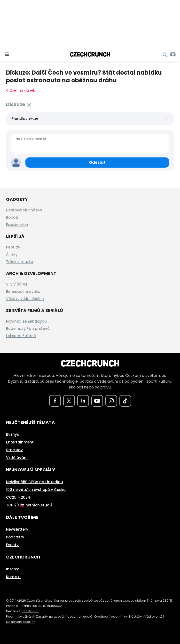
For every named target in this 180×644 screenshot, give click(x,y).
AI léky (12, 254)
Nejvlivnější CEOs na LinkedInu (35, 482)
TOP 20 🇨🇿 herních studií (29, 505)
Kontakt (14, 577)
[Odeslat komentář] (97, 163)
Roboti (12, 217)
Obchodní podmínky (111, 617)
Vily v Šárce (17, 284)
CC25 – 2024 (18, 497)
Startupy (14, 450)
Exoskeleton (17, 225)
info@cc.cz (30, 611)
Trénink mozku (20, 262)
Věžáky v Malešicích (25, 299)
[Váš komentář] (90, 144)
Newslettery (17, 529)
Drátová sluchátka (24, 210)
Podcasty (15, 537)
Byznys (13, 434)
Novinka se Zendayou (26, 321)
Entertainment (20, 442)
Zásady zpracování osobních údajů (64, 617)
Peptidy (13, 247)
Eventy (12, 545)
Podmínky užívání (20, 617)
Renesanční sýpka (23, 291)
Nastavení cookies (21, 622)
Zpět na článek (20, 90)
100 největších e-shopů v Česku (36, 490)
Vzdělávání (17, 458)
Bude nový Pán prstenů (28, 329)
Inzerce (13, 569)
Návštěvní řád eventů (146, 617)
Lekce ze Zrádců (21, 336)
